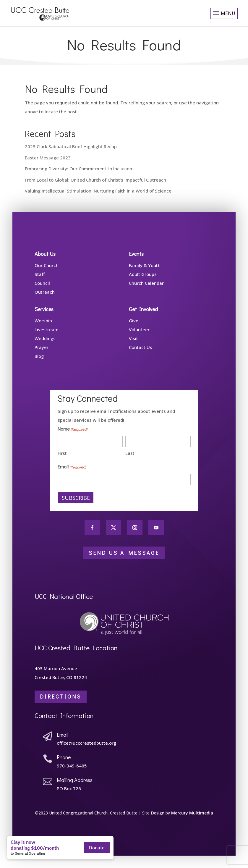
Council (42, 288)
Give (134, 326)
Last (130, 458)
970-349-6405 (72, 771)
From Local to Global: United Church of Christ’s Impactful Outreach (95, 180)
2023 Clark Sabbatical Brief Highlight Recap (71, 146)
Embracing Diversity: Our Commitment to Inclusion (78, 169)
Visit (133, 344)
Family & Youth (145, 271)
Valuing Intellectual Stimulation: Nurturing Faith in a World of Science (98, 191)
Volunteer (139, 335)
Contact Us (141, 353)
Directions (61, 702)
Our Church (47, 271)
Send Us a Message (124, 558)
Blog (39, 361)
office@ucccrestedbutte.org (86, 749)
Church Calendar (146, 288)
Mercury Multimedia (192, 818)
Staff (40, 279)
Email (72, 472)
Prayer (42, 353)
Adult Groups (143, 279)
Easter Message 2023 (48, 158)
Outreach (45, 297)
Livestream (47, 335)
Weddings (45, 344)
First (62, 458)
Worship (43, 326)
